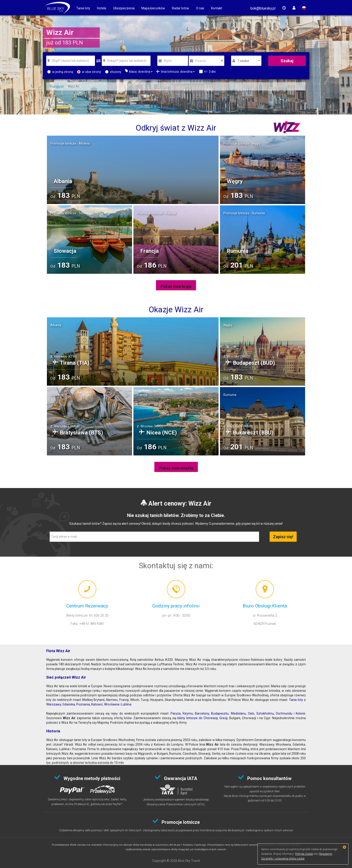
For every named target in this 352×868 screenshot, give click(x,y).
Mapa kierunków (153, 8)
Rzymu (188, 713)
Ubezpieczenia (124, 8)
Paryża (176, 713)
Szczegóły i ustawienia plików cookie (283, 859)
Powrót (201, 61)
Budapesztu (220, 713)
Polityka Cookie (304, 854)
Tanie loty (83, 8)
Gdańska (69, 704)
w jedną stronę (60, 72)
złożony (113, 72)
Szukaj (287, 61)
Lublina (126, 704)
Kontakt (217, 8)
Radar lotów (181, 8)
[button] (263, 8)
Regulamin (326, 854)
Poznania (83, 704)
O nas (200, 8)
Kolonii (300, 713)
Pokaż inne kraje (176, 286)
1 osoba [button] (243, 61)
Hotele (102, 8)
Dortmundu (284, 713)
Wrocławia (112, 704)
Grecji (223, 718)
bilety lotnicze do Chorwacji (198, 718)
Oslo (251, 713)
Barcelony (202, 713)
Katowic (97, 704)
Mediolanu (238, 713)
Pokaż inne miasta (176, 468)
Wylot (168, 61)
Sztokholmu (265, 713)
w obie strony (89, 72)
